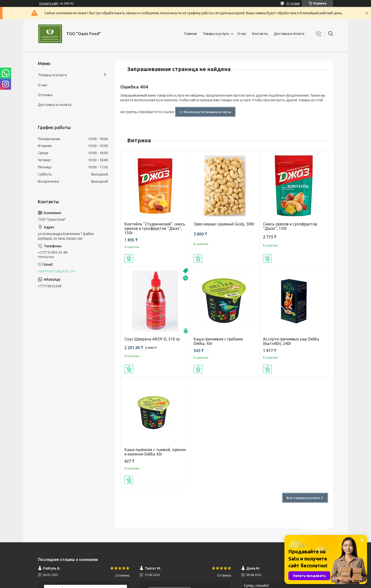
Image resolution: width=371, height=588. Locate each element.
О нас (242, 34)
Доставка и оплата (289, 34)
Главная (191, 34)
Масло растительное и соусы (207, 112)
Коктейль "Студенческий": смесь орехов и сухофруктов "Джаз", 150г (155, 228)
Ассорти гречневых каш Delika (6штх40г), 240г (291, 341)
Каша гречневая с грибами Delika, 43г (218, 341)
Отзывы (45, 95)
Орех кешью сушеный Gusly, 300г (224, 224)
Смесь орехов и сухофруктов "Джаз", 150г (290, 226)
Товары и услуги (216, 34)
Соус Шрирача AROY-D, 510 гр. (152, 339)
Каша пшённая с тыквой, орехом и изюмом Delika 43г (155, 452)
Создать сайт (49, 3)
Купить (129, 258)
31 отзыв (293, 3)
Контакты (260, 34)
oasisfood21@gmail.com (57, 271)
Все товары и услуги (303, 498)
